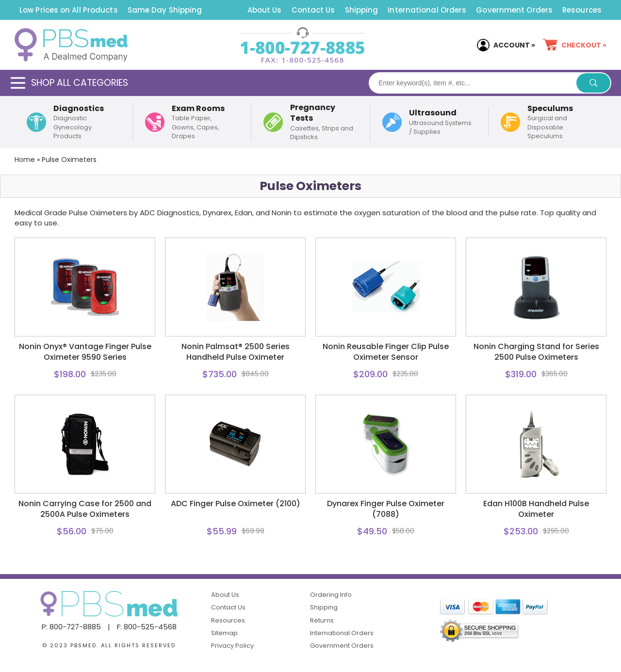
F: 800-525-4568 (147, 627)
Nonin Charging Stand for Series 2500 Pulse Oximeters (536, 352)
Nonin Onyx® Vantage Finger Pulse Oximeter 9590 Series (85, 352)
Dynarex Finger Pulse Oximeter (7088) (386, 509)
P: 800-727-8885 (71, 627)
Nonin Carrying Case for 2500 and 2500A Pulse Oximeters (85, 509)
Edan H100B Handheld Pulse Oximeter (536, 509)
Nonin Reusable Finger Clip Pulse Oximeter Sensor (386, 352)
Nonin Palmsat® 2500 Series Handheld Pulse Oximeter (236, 352)
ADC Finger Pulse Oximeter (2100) (236, 504)
